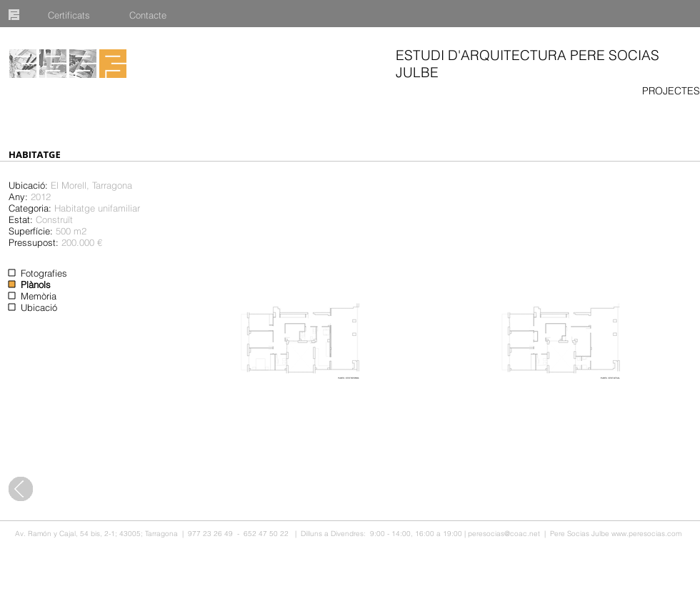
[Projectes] (23, 64)
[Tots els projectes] (21, 489)
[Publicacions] (83, 64)
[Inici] (113, 64)
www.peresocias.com (646, 534)
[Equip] (53, 64)
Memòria (39, 296)
